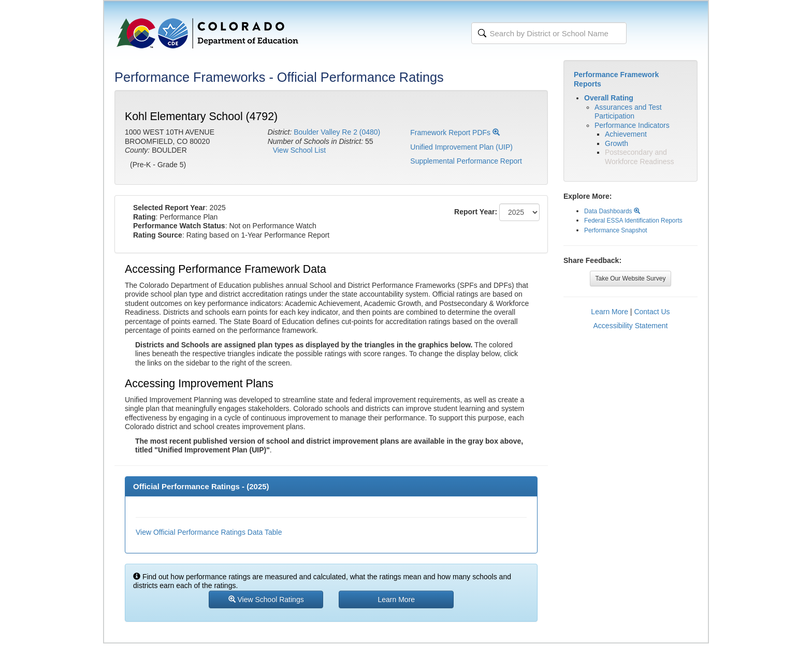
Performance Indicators (632, 125)
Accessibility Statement (631, 326)
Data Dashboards (612, 211)
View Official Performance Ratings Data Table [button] (209, 532)
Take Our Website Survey (631, 279)
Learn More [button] (397, 599)
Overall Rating (609, 98)
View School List (299, 150)
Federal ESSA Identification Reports (633, 221)
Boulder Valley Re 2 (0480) (337, 132)
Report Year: (476, 212)
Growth (617, 143)
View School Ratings (266, 599)
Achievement (626, 134)
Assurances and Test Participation (628, 112)
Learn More (610, 312)
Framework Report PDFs (455, 133)
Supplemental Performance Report (466, 161)
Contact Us (652, 312)
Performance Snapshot (616, 230)
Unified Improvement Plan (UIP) (461, 147)
